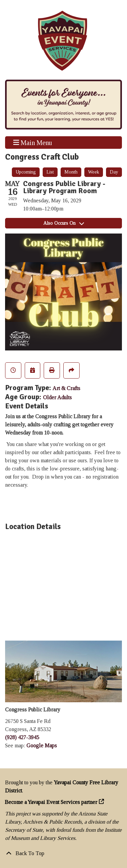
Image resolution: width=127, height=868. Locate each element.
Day (114, 172)
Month (71, 172)
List (50, 172)
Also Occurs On (64, 223)
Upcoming (26, 172)
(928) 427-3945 (22, 737)
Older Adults (57, 397)
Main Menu (33, 142)
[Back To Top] (63, 853)
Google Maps (42, 745)
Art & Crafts (66, 388)
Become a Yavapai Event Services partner (51, 802)
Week (94, 172)
